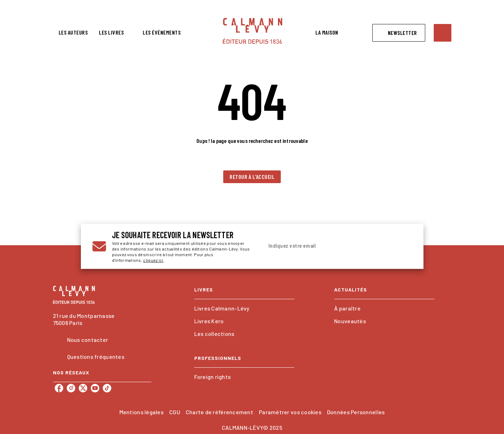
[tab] (73, 32)
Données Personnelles (356, 412)
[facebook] (59, 388)
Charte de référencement (220, 412)
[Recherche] (443, 33)
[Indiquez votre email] (329, 246)
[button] (399, 33)
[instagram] (71, 388)
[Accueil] (253, 31)
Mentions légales (141, 412)
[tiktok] (107, 388)
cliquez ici (153, 260)
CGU (175, 412)
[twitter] (83, 388)
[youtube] (95, 388)
